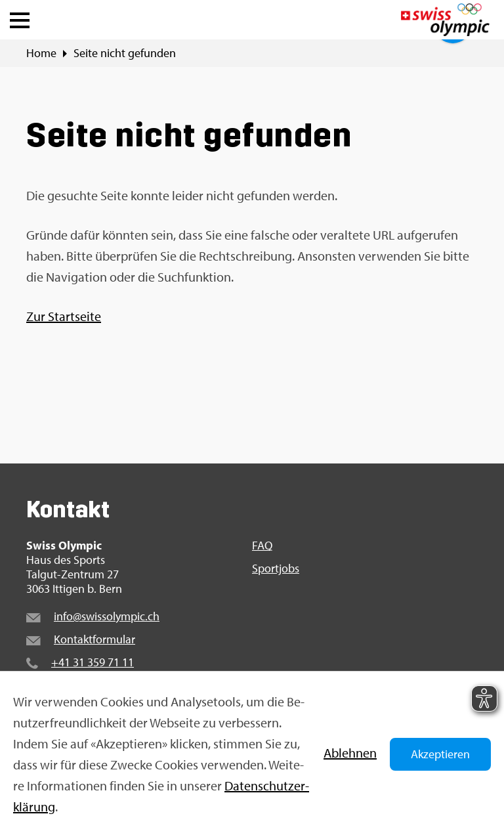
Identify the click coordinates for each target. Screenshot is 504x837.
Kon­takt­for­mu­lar (94, 639)
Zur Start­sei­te (64, 316)
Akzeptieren (440, 754)
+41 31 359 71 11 (93, 662)
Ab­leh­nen (350, 753)
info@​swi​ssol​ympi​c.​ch (107, 616)
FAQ (262, 546)
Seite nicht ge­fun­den (125, 53)
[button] (20, 17)
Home (41, 53)
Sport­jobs (276, 569)
